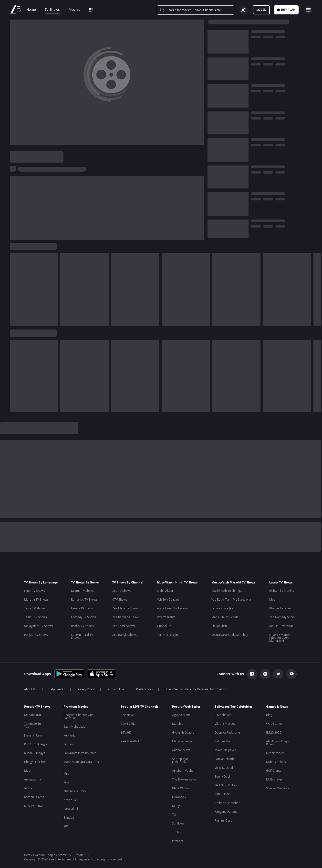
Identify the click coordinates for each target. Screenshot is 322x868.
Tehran (68, 744)
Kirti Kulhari (222, 794)
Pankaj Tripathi (225, 759)
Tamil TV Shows (35, 608)
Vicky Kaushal (224, 768)
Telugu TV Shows (36, 617)
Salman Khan (223, 741)
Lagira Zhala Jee (222, 608)
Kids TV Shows (34, 806)
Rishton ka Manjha (282, 591)
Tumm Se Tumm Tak (35, 725)
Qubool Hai (165, 626)
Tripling (177, 832)
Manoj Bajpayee (226, 750)
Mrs (66, 774)
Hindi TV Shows (35, 591)
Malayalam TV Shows (39, 626)
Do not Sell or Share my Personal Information (195, 689)
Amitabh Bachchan (227, 803)
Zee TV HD (128, 724)
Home (31, 10)
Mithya (177, 806)
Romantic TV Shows (84, 600)
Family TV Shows (82, 608)
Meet (273, 600)
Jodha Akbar (165, 591)
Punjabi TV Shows (36, 635)
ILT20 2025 (274, 733)
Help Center (57, 689)
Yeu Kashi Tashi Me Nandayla (231, 600)
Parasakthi (71, 809)
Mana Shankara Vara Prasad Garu (83, 763)
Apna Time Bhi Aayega (172, 608)
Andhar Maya (181, 750)
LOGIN (261, 10)
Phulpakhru (219, 626)
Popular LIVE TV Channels (140, 707)
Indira (28, 788)
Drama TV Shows (83, 591)
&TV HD (126, 733)
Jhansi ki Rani (33, 736)
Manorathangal (183, 741)
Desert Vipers (275, 753)
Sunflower (179, 824)
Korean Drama (34, 797)
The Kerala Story (75, 791)
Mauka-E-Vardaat (281, 626)
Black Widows (181, 788)
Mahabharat (33, 715)
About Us (30, 689)
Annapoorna (33, 780)
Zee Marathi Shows (125, 608)
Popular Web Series (186, 707)
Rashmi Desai (224, 821)
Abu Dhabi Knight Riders (278, 743)
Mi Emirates (274, 780)
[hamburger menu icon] (308, 10)
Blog (269, 715)
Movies (74, 10)
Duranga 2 (179, 797)
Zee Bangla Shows (125, 635)
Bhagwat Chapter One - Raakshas (79, 716)
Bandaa (69, 818)
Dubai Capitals (276, 762)
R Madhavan (223, 715)
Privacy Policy (86, 689)
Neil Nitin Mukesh (227, 785)
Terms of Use (115, 689)
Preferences (145, 689)
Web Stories (274, 724)
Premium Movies (76, 707)
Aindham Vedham (184, 771)
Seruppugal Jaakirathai (180, 760)
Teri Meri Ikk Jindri (169, 635)
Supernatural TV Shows (82, 636)
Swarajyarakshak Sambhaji (230, 635)
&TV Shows (120, 600)
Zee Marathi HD (132, 741)
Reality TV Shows (82, 626)
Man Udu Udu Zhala (225, 617)
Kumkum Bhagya (36, 744)
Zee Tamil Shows (124, 626)
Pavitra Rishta (166, 617)
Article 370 (71, 800)
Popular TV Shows (37, 707)
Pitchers (178, 841)
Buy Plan (286, 10)
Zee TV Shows (122, 591)
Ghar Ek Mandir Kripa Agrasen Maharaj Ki (280, 638)
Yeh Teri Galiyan (168, 600)
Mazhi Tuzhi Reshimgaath (229, 591)
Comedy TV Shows (83, 617)
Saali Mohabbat (74, 727)
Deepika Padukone (227, 733)
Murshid (178, 724)
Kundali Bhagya (35, 753)
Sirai (67, 782)
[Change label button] (244, 10)
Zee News (128, 715)
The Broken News (184, 780)
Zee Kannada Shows (126, 617)
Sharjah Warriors (278, 788)
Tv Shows (52, 10)
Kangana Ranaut (226, 812)
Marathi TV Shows (36, 600)
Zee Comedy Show (282, 617)
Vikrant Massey (225, 724)
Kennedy (69, 736)
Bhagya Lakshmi (280, 608)
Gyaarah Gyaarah (184, 733)
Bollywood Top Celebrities (234, 707)
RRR (66, 826)
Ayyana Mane (181, 715)
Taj (174, 815)
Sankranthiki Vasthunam (80, 753)
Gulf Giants (274, 771)
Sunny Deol (222, 777)
